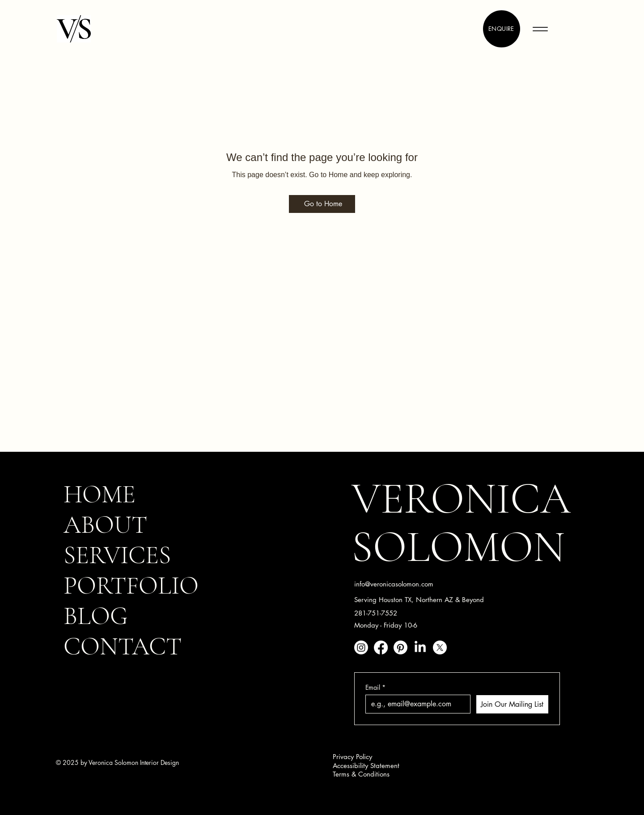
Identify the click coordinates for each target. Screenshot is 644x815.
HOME (100, 494)
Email (375, 687)
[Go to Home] (322, 204)
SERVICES (117, 555)
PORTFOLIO (131, 586)
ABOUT (105, 525)
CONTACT (123, 646)
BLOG (96, 616)
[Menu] (540, 29)
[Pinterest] (400, 647)
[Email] (415, 704)
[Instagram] (361, 647)
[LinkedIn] (420, 647)
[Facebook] (381, 647)
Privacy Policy (352, 757)
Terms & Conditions (361, 774)
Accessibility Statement (366, 766)
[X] (440, 647)
